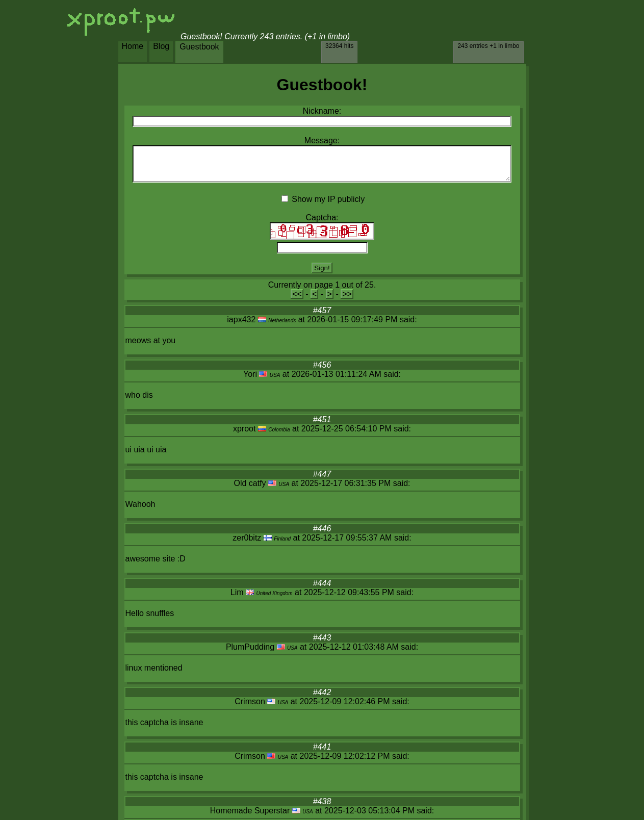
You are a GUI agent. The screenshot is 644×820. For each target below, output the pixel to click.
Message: (322, 140)
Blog (161, 46)
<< (297, 294)
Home (133, 46)
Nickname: (322, 111)
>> (347, 294)
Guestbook (199, 47)
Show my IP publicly (328, 199)
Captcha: (322, 217)
